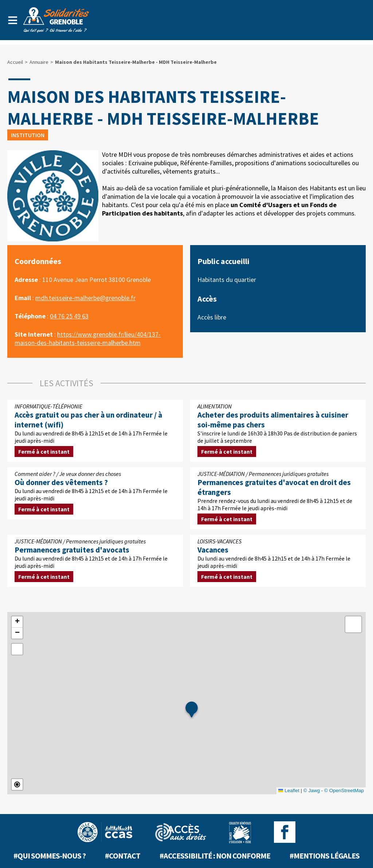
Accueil (15, 62)
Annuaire (39, 62)
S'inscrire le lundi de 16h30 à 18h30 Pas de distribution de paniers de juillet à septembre (278, 431)
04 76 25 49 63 (69, 316)
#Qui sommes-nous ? (50, 856)
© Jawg (312, 790)
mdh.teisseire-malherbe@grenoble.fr (85, 298)
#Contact (123, 856)
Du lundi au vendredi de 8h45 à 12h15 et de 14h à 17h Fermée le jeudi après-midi (95, 431)
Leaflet (289, 790)
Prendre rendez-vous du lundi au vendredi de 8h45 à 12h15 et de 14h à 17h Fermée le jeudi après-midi (278, 498)
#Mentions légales (325, 856)
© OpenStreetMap (344, 790)
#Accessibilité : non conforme (215, 856)
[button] (192, 710)
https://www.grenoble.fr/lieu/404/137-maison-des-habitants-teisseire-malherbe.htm (88, 338)
